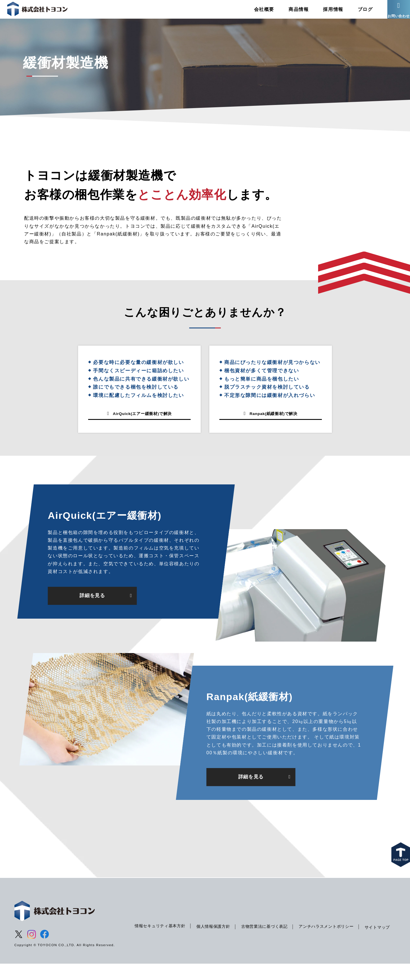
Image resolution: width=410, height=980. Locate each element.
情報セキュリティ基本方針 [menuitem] (160, 937)
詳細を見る (92, 611)
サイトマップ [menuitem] (147, 949)
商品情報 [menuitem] (290, 13)
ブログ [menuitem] (356, 13)
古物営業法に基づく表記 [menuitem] (270, 938)
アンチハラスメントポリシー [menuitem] (334, 938)
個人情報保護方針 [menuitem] (216, 938)
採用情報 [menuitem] (324, 13)
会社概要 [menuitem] (255, 13)
